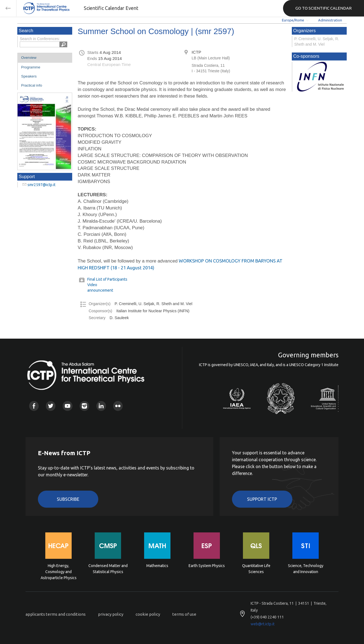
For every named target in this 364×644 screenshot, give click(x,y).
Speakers (29, 76)
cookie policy (148, 614)
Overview (29, 58)
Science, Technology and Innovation (306, 569)
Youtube (67, 406)
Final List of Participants (107, 279)
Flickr (118, 406)
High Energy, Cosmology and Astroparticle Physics (59, 571)
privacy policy (111, 614)
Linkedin (101, 406)
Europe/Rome (293, 20)
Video (92, 285)
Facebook (34, 406)
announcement (100, 290)
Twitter (51, 406)
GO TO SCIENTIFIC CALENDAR (324, 8)
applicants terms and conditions (56, 614)
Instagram (84, 406)
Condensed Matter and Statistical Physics (108, 569)
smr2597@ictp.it (41, 185)
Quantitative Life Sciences (256, 569)
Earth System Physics (207, 566)
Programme (31, 67)
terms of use (184, 614)
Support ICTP (262, 499)
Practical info (32, 85)
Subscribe (68, 499)
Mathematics (157, 566)
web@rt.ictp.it (263, 624)
